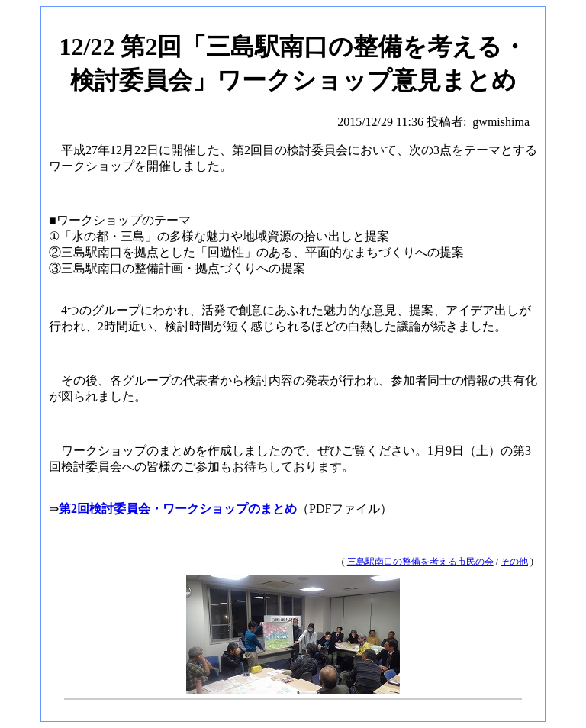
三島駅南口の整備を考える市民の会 (420, 562)
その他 (514, 562)
